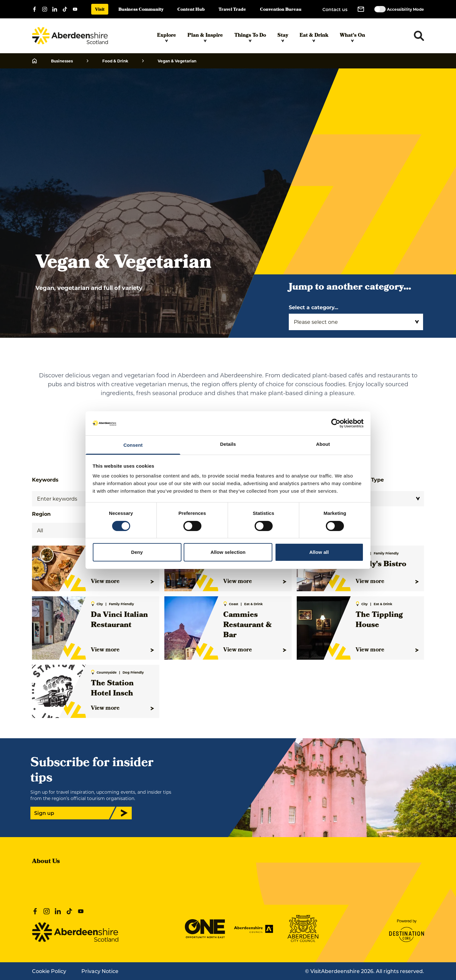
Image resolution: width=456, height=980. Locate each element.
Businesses (62, 61)
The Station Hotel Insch (112, 689)
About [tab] (323, 444)
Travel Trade (232, 10)
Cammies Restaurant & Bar (247, 625)
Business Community (141, 10)
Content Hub (191, 10)
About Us (46, 862)
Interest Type (366, 480)
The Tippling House (379, 620)
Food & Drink (115, 61)
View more (123, 582)
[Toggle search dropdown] (419, 36)
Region (41, 514)
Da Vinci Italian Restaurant (119, 620)
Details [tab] (228, 444)
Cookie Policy (49, 971)
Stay (283, 37)
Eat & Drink (314, 37)
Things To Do (250, 37)
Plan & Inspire (205, 37)
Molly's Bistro (381, 565)
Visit (100, 10)
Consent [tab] (133, 445)
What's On (352, 37)
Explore (167, 37)
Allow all (319, 552)
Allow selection (228, 552)
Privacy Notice (100, 971)
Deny (137, 552)
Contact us (335, 9)
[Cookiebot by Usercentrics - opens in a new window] (336, 423)
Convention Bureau (281, 10)
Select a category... (313, 307)
